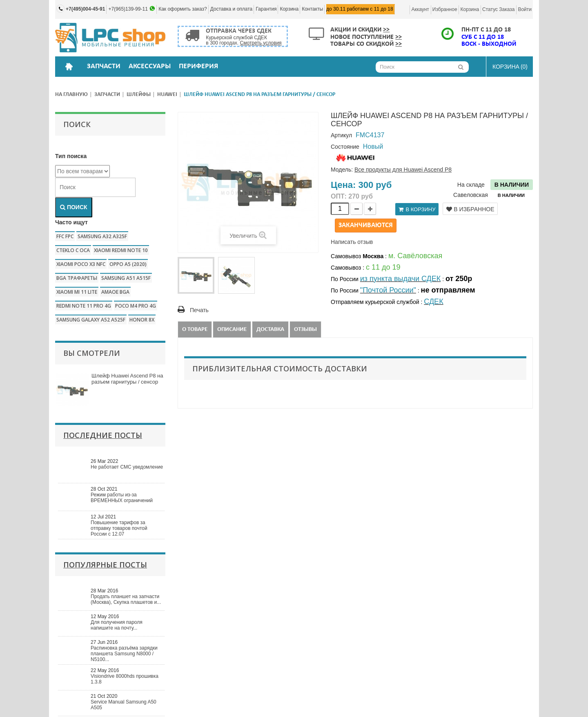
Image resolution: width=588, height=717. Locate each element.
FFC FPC (65, 236)
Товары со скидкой (366, 44)
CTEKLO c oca (73, 250)
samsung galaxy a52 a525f (91, 320)
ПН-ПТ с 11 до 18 (486, 30)
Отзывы (305, 329)
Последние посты (103, 435)
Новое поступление (366, 37)
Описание (232, 329)
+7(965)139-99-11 (129, 9)
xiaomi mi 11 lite (77, 292)
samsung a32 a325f (102, 236)
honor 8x (142, 320)
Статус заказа (498, 9)
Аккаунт (420, 9)
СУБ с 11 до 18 (483, 37)
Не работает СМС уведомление (127, 467)
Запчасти (107, 95)
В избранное (470, 209)
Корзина (289, 9)
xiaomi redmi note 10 (121, 250)
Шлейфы (139, 95)
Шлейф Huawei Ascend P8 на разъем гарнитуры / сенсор (127, 379)
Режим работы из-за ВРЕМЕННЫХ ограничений (122, 498)
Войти (525, 9)
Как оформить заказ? (183, 9)
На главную (71, 95)
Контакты (312, 9)
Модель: (342, 170)
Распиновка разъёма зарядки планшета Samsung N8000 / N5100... (124, 654)
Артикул (341, 135)
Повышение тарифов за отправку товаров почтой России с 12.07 (119, 528)
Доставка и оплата (232, 9)
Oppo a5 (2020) (128, 264)
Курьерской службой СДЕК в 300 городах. (244, 40)
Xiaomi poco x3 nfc (81, 264)
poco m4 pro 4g (136, 306)
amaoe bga (115, 292)
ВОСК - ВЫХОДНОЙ (489, 44)
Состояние (345, 147)
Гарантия (266, 9)
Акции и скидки (360, 30)
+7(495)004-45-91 (85, 9)
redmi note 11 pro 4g (84, 306)
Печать (199, 310)
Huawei (167, 95)
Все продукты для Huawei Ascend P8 (403, 170)
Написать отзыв (352, 242)
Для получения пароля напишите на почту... (117, 625)
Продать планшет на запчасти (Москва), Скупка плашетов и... (126, 599)
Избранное (445, 9)
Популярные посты (105, 565)
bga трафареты (77, 278)
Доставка (270, 329)
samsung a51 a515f (126, 278)
